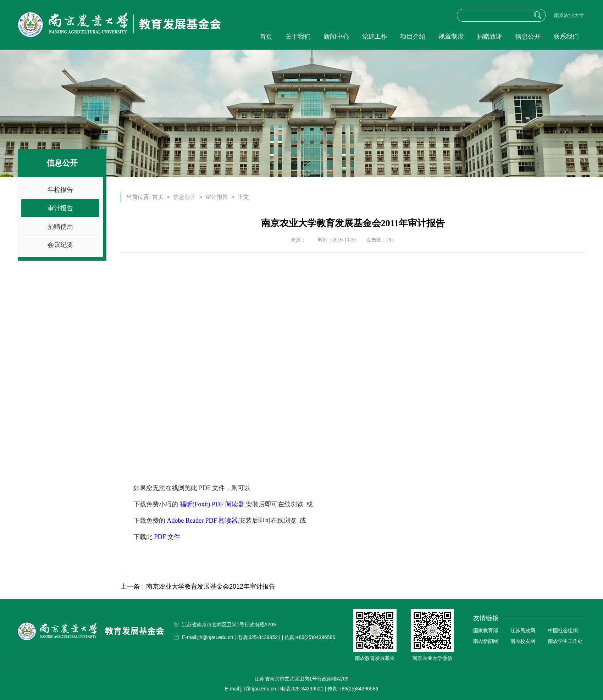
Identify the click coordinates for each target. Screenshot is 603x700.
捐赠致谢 (489, 37)
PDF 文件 (167, 537)
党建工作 (375, 37)
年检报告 (60, 190)
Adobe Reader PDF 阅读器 (202, 521)
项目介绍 (413, 37)
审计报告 (60, 208)
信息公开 (528, 37)
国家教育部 (486, 630)
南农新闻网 (486, 641)
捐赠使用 (60, 227)
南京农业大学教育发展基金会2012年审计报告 (211, 587)
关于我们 (298, 37)
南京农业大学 (569, 15)
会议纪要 (60, 245)
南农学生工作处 (565, 641)
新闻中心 (336, 37)
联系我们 (566, 37)
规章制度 (451, 37)
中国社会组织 (563, 630)
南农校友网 (523, 641)
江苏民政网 (523, 630)
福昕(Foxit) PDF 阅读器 (212, 504)
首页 (266, 37)
